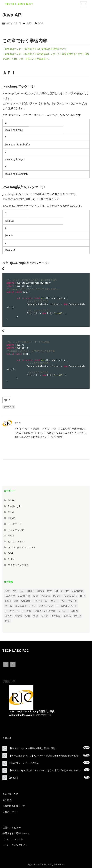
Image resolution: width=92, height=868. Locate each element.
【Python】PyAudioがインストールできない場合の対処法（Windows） (45, 770)
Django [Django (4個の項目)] (40, 591)
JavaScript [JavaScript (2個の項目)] (78, 591)
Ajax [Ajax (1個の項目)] (7, 591)
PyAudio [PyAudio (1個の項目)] (46, 596)
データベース (15, 524)
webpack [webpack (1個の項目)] (26, 601)
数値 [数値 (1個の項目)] (36, 616)
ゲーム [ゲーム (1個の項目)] (8, 606)
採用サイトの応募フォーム (16, 833)
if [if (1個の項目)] (62, 591)
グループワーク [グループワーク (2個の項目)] (69, 601)
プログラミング (16, 530)
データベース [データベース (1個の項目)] (12, 611)
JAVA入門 (9, 407)
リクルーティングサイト (15, 845)
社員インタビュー (12, 828)
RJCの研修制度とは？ (14, 806)
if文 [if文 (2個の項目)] (67, 591)
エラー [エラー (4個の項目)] (54, 601)
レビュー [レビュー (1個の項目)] (63, 611)
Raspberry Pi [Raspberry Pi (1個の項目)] (70, 596)
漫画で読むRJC (10, 794)
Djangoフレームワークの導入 (24, 763)
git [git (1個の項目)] (57, 591)
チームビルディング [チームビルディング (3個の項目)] (66, 606)
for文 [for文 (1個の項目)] (50, 591)
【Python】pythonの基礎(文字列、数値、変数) (33, 748)
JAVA (41, 23)
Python (12, 559)
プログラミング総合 (18, 565)
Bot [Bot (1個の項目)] (22, 591)
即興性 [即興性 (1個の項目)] (8, 616)
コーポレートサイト (13, 839)
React (11, 512)
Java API (13, 778)
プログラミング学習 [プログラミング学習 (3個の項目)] (45, 611)
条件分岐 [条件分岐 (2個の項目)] (56, 616)
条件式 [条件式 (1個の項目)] (67, 616)
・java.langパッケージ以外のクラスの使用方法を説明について (34, 49)
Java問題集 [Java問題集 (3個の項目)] (24, 596)
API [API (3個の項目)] (15, 591)
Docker (12, 500)
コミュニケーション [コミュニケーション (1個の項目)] (25, 606)
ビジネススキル (16, 542)
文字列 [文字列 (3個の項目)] (45, 616)
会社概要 (7, 800)
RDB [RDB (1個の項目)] (83, 596)
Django (12, 518)
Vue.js (11, 536)
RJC (29, 23)
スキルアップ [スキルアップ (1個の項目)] (46, 606)
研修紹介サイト (10, 812)
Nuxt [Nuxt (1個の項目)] (36, 596)
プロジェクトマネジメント (22, 547)
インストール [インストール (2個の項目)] (40, 601)
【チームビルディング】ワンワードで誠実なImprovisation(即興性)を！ (45, 756)
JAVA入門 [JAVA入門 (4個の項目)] (10, 596)
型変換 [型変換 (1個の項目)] (19, 616)
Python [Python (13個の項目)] (57, 596)
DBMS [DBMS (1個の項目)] (30, 591)
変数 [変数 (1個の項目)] (28, 616)
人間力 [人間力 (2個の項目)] (74, 611)
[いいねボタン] (6, 400)
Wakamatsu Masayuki (21, 715)
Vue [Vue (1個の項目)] (16, 601)
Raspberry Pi (15, 506)
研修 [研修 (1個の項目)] (7, 621)
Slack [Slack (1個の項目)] (8, 601)
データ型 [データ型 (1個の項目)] (27, 611)
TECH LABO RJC (19, 4)
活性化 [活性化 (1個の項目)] (77, 616)
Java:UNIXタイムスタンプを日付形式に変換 (32, 711)
